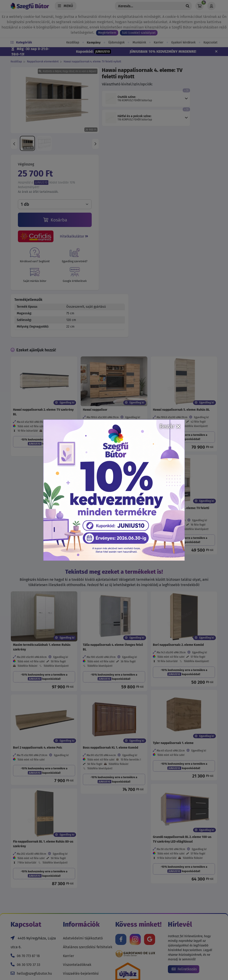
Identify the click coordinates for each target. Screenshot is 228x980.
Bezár (170, 426)
